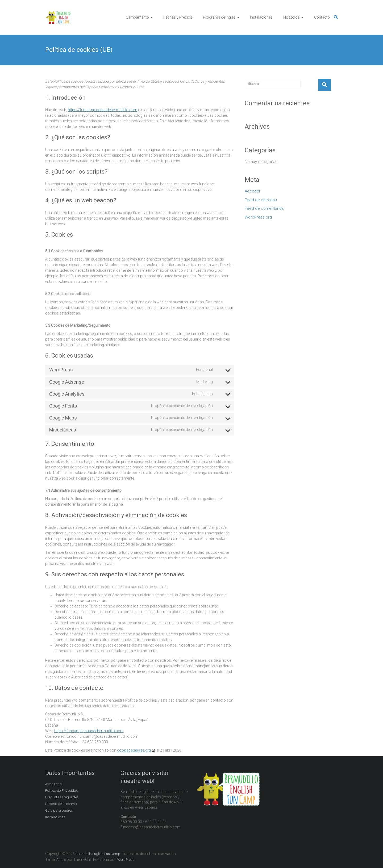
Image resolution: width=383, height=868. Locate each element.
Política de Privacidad (62, 791)
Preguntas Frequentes (62, 797)
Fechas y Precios (178, 17)
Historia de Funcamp (61, 804)
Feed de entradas (261, 200)
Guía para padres (59, 810)
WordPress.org (258, 217)
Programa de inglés (219, 17)
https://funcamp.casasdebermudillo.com (103, 110)
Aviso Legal (54, 784)
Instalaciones (261, 17)
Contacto (322, 17)
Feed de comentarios (264, 208)
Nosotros (292, 17)
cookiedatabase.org (134, 750)
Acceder (253, 191)
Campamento (137, 17)
